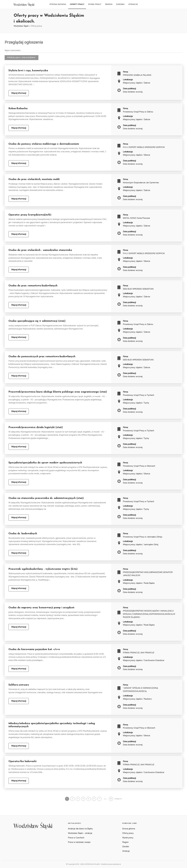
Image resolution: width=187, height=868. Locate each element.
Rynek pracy (95, 4)
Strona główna (58, 4)
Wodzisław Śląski (21, 26)
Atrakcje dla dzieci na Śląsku (80, 829)
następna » (118, 799)
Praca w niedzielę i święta (79, 842)
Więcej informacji (19, 93)
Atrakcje (133, 4)
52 (111, 799)
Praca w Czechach (76, 838)
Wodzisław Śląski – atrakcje (80, 833)
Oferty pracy (77, 4)
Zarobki (120, 4)
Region (109, 4)
